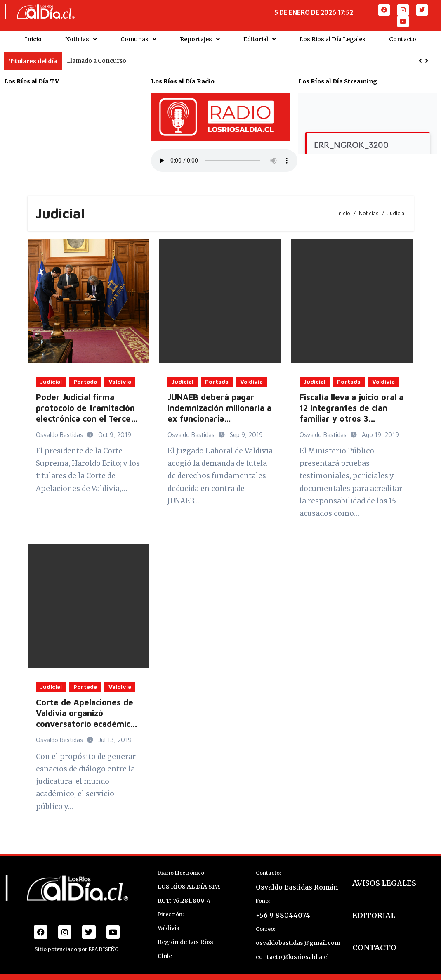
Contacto (403, 39)
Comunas (138, 39)
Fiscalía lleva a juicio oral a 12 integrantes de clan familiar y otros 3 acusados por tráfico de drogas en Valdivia (351, 418)
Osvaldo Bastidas (60, 434)
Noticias (81, 39)
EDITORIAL (374, 915)
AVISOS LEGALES (384, 883)
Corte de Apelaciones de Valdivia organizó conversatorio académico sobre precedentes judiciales (86, 723)
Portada (85, 381)
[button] (427, 60)
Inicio (33, 39)
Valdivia (120, 381)
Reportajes (200, 39)
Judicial (51, 381)
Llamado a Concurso (97, 60)
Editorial (260, 39)
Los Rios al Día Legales (333, 39)
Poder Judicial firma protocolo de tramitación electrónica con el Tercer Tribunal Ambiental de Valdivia (85, 418)
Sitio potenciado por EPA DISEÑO (77, 949)
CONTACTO (374, 947)
